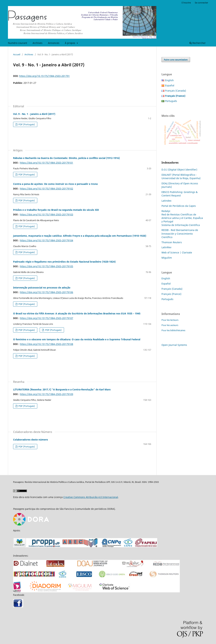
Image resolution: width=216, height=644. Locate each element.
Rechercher (198, 43)
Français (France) (171, 294)
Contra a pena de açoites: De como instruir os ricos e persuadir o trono (55, 184)
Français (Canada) (176, 91)
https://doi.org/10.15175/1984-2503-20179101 (46, 163)
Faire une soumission (176, 60)
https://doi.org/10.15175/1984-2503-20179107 (46, 318)
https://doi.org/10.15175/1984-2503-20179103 (46, 214)
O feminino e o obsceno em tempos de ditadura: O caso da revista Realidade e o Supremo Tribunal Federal (77, 339)
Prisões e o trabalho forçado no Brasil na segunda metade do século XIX (56, 210)
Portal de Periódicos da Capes (179, 206)
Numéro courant (18, 43)
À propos (70, 43)
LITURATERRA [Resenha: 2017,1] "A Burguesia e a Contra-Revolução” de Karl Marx (62, 389)
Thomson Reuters (172, 242)
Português (171, 101)
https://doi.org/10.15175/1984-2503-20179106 (46, 292)
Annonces (54, 43)
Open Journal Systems (174, 345)
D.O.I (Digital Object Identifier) (179, 170)
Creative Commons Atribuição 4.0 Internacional (91, 497)
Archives (38, 43)
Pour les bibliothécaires (173, 330)
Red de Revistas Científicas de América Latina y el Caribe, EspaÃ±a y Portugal (182, 218)
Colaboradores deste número (31, 440)
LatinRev (166, 247)
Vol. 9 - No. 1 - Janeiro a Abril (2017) (34, 114)
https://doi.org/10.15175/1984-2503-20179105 (46, 266)
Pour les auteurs (170, 325)
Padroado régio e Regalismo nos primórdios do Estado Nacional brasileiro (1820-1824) (64, 262)
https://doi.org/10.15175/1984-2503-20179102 (46, 189)
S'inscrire (186, 3)
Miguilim (167, 258)
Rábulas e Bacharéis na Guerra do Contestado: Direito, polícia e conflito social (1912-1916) (66, 158)
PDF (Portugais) (26, 124)
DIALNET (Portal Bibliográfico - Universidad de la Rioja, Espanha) (181, 176)
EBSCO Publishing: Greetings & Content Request (180, 194)
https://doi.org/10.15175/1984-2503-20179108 (46, 344)
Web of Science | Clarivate (177, 252)
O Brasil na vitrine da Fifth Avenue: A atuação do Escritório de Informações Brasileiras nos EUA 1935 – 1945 (77, 313)
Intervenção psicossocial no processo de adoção (42, 288)
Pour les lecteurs (170, 320)
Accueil (17, 54)
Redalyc (166, 211)
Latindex (166, 201)
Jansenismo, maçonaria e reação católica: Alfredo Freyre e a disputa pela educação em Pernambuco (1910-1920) (80, 236)
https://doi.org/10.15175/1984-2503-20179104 (46, 240)
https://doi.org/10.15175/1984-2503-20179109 (46, 394)
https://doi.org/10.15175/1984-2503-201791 (44, 76)
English (169, 80)
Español (170, 85)
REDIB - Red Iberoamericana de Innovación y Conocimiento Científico (180, 233)
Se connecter (201, 3)
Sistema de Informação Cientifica (181, 225)
